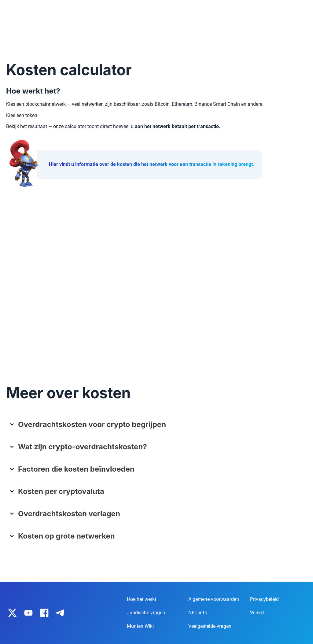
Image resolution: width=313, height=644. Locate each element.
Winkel (257, 613)
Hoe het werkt (142, 599)
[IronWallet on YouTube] (28, 613)
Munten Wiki (140, 626)
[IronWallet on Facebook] (44, 613)
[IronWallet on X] (13, 613)
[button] (159, 427)
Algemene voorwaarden (214, 599)
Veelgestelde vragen (210, 626)
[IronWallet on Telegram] (60, 613)
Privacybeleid (264, 599)
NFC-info (198, 613)
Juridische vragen (146, 613)
